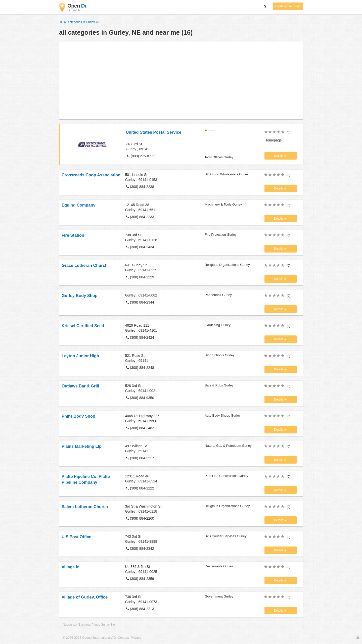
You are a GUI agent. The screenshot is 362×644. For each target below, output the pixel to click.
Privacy (136, 638)
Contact (123, 638)
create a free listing (288, 6)
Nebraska (69, 625)
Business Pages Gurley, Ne (97, 625)
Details (279, 156)
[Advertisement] (181, 80)
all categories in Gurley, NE (80, 22)
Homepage (273, 140)
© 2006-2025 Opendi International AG (89, 638)
